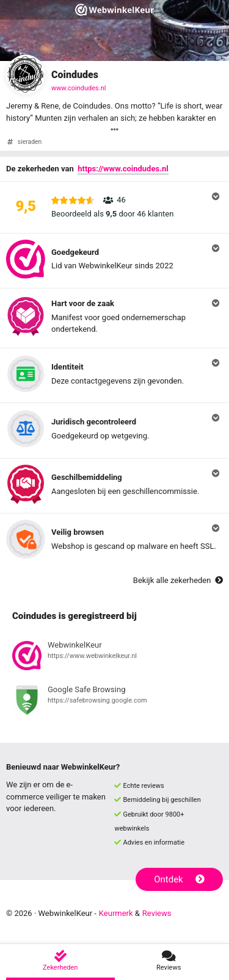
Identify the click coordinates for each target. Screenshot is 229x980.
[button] (114, 207)
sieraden (30, 142)
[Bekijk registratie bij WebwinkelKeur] (114, 657)
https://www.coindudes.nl (123, 169)
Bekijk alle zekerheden (178, 580)
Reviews (157, 913)
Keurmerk (116, 913)
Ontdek (179, 879)
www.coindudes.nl (78, 88)
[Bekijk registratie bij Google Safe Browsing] (114, 702)
